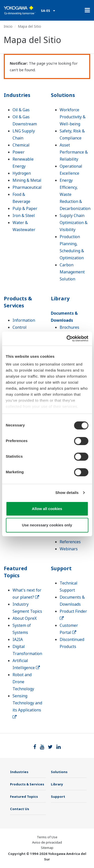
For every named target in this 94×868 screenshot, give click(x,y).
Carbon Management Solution (72, 272)
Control (20, 327)
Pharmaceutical (27, 187)
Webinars (69, 549)
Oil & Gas (21, 110)
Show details (67, 493)
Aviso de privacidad (47, 842)
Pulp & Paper (25, 208)
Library (60, 298)
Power (19, 152)
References (70, 542)
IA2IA (18, 639)
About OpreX (25, 618)
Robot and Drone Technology (23, 682)
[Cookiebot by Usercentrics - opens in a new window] (67, 339)
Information (24, 320)
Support (61, 568)
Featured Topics (16, 572)
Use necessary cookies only (47, 525)
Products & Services (18, 302)
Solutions (63, 95)
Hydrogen (22, 173)
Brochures (69, 327)
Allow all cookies (47, 509)
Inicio (8, 26)
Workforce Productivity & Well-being (73, 117)
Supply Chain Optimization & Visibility (74, 223)
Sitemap (47, 848)
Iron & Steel (24, 215)
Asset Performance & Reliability (74, 152)
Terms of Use (47, 837)
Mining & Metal (27, 180)
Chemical (21, 145)
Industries (17, 95)
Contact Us (20, 809)
